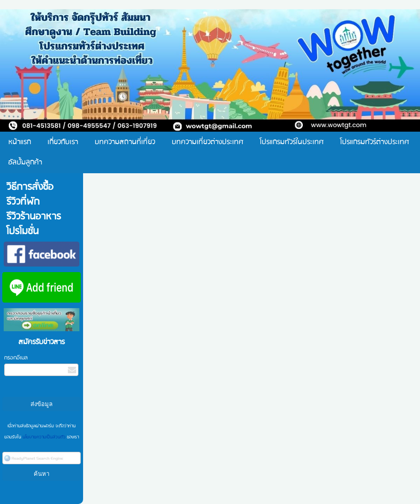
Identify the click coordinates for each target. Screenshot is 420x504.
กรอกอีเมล (16, 358)
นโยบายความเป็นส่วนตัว (44, 437)
